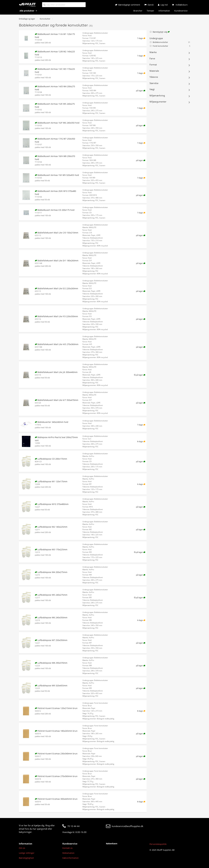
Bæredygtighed (26, 858)
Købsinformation (71, 858)
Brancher (138, 11)
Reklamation (68, 853)
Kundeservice (181, 11)
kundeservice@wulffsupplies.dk (125, 826)
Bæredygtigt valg (160, 32)
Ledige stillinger (27, 853)
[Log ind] (163, 5)
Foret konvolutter (170, 46)
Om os (22, 848)
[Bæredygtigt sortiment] (128, 5)
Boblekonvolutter (170, 42)
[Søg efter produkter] (64, 5)
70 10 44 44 (71, 826)
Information (164, 11)
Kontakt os (67, 848)
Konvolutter (45, 19)
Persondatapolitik (158, 844)
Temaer (150, 11)
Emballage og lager (27, 19)
